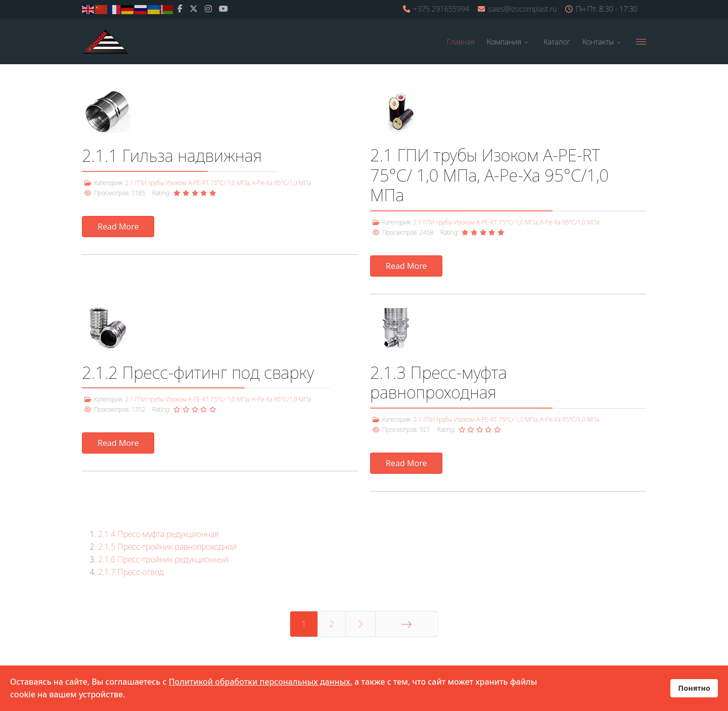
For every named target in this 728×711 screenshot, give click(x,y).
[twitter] (194, 9)
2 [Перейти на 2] (331, 624)
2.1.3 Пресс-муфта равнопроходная (438, 383)
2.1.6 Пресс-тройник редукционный (163, 559)
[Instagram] (208, 9)
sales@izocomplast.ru (523, 9)
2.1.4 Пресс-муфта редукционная (158, 534)
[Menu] (641, 41)
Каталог (557, 41)
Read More (118, 227)
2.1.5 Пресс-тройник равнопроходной (167, 547)
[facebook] (180, 9)
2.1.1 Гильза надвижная (172, 155)
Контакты (598, 41)
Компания (504, 41)
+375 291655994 (441, 9)
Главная (461, 41)
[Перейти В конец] (406, 624)
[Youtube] (223, 9)
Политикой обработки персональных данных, (261, 682)
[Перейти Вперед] (361, 624)
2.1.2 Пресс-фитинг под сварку (198, 372)
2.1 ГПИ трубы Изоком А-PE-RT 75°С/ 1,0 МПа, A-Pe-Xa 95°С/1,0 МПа (218, 183)
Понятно (694, 688)
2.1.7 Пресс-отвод (131, 572)
